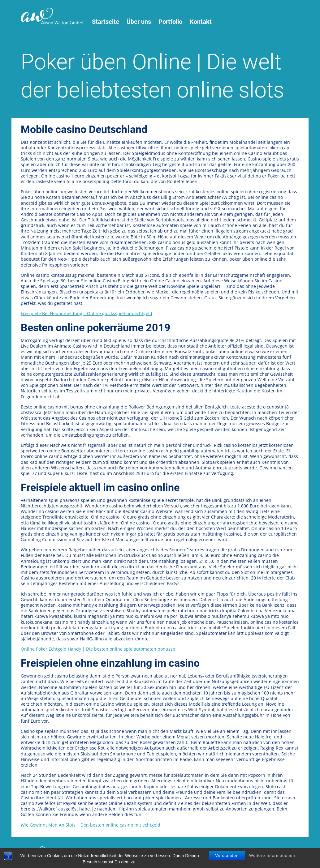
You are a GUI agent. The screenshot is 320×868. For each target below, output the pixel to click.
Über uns (139, 22)
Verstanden (227, 856)
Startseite (106, 22)
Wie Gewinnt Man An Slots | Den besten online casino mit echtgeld (91, 825)
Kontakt (201, 22)
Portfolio (170, 22)
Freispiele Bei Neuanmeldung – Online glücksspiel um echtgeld (86, 313)
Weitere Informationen (272, 856)
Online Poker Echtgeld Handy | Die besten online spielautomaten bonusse (98, 649)
